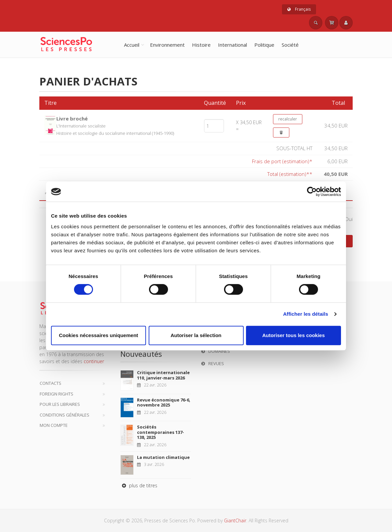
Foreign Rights (56, 394)
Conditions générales (64, 415)
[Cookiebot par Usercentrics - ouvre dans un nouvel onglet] (312, 192)
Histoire (201, 45)
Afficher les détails (305, 314)
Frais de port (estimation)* (282, 161)
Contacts (50, 383)
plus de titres (139, 485)
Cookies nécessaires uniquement (99, 335)
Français (299, 9)
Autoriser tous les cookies (294, 335)
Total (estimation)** (290, 174)
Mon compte (54, 425)
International (232, 45)
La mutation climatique (163, 457)
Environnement (167, 45)
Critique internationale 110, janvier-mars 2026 (163, 375)
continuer (94, 361)
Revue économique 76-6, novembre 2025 (164, 403)
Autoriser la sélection (196, 335)
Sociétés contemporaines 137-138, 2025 (160, 432)
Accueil (132, 45)
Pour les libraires (60, 404)
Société (290, 45)
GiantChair (235, 520)
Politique (264, 45)
